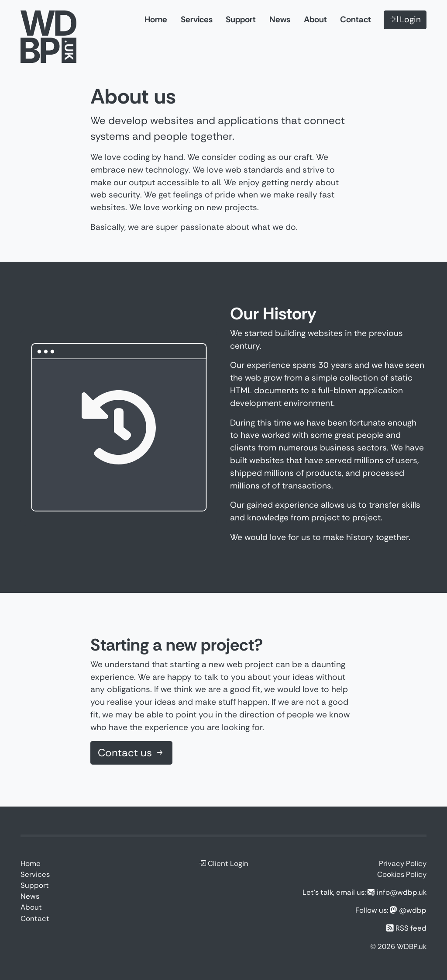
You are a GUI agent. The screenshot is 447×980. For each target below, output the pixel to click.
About (315, 19)
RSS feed (411, 928)
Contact (356, 19)
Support (241, 19)
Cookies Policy (402, 874)
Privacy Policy (403, 863)
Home (156, 19)
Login (405, 19)
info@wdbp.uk (402, 892)
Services (197, 19)
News (280, 19)
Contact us (131, 753)
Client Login (223, 863)
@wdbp (413, 910)
